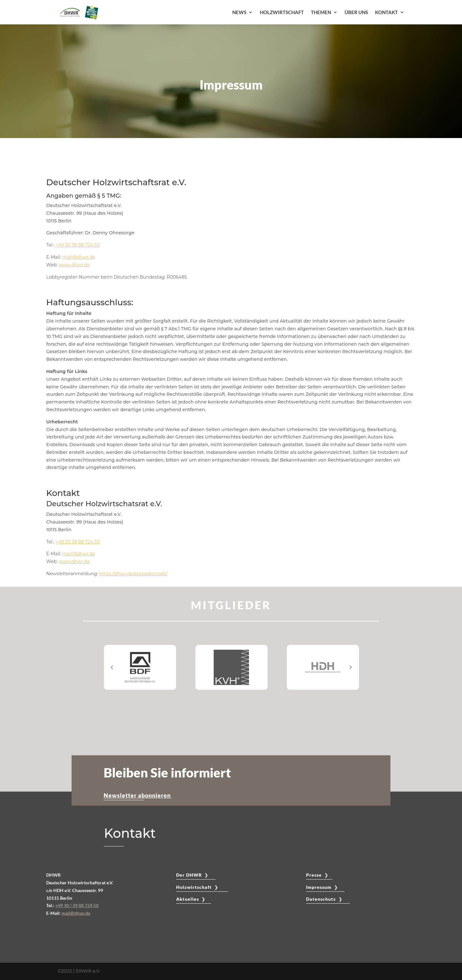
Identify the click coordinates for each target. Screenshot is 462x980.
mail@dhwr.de (79, 257)
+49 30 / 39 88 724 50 (77, 905)
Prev (112, 667)
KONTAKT (386, 12)
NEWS (239, 12)
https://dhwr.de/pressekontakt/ (133, 574)
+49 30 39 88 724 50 (78, 245)
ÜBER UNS (356, 12)
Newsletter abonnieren (138, 795)
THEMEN (321, 12)
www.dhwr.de (74, 265)
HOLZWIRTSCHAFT (282, 12)
